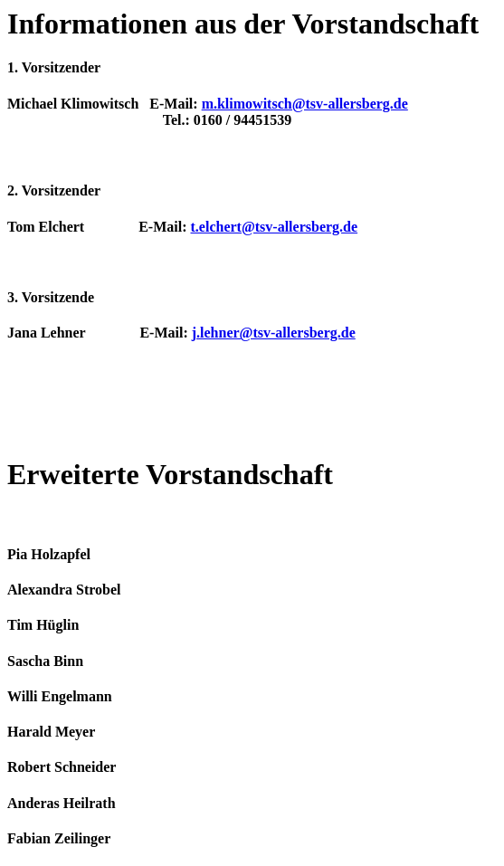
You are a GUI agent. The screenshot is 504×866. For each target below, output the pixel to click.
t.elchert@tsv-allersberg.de (275, 227)
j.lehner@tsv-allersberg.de (274, 333)
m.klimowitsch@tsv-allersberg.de (305, 104)
